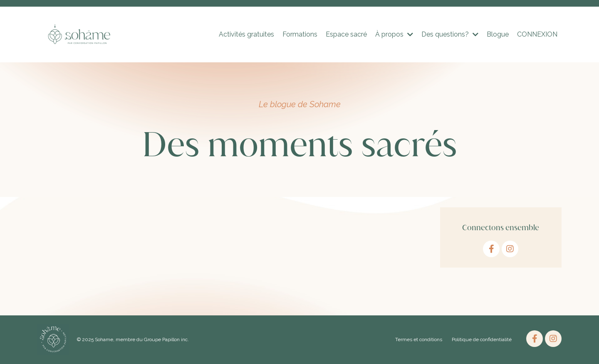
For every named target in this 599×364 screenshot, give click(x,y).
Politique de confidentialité (482, 339)
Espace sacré (346, 34)
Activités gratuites (246, 34)
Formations (300, 34)
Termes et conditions (419, 339)
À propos (394, 34)
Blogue (498, 34)
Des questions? (450, 34)
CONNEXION (537, 34)
